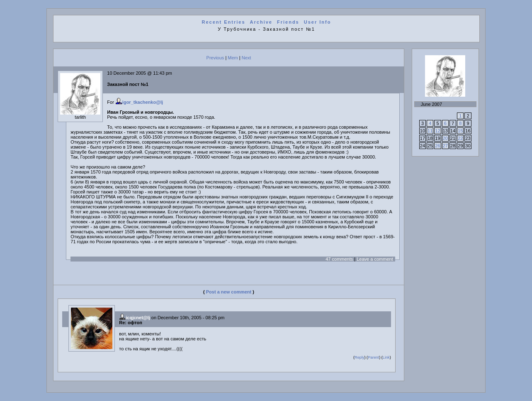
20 (445, 138)
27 (445, 146)
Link (386, 357)
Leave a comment (375, 259)
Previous (215, 58)
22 (460, 138)
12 (437, 131)
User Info (318, 22)
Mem (233, 58)
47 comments (339, 259)
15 (460, 131)
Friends (288, 22)
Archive (261, 22)
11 (430, 131)
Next (247, 58)
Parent (373, 357)
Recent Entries (223, 22)
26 (437, 146)
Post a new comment (229, 292)
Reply (359, 357)
